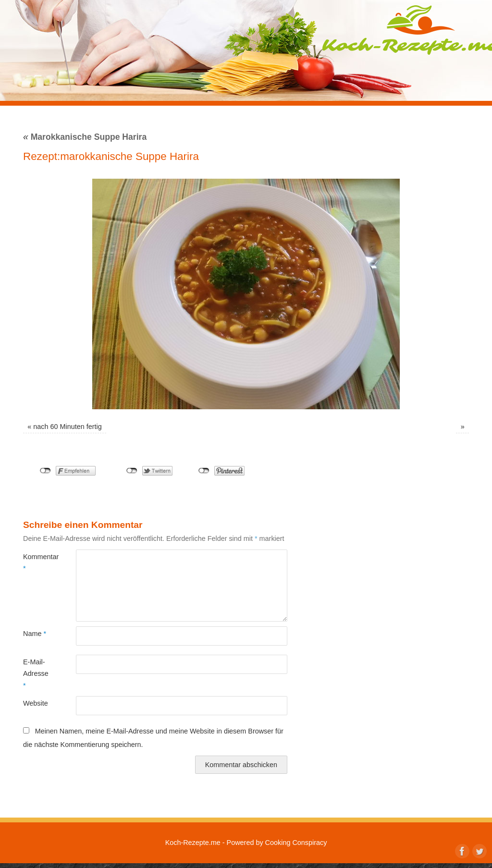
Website (36, 703)
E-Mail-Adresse (36, 674)
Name (35, 634)
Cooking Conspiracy (296, 843)
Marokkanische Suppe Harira (85, 137)
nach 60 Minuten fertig (67, 427)
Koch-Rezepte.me (193, 843)
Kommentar (36, 562)
